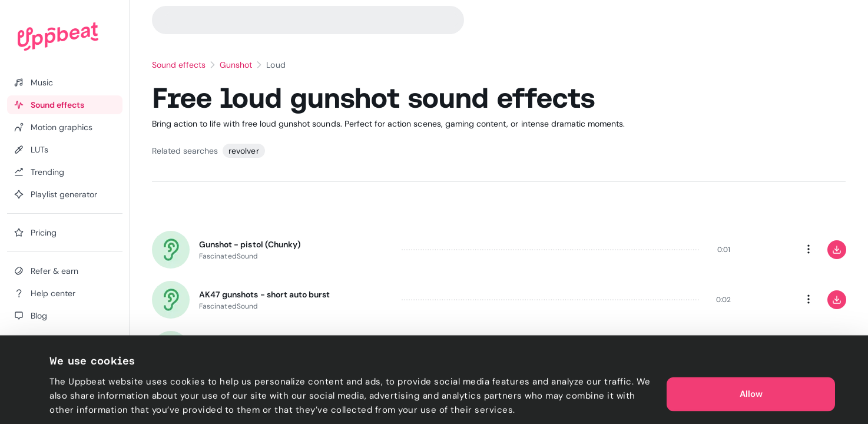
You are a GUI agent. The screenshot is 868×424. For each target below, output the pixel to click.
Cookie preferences (92, 401)
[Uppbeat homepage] (58, 37)
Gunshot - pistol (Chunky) (250, 244)
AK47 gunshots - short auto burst (264, 294)
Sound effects (179, 65)
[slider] (551, 250)
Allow (751, 365)
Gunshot (236, 65)
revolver (243, 151)
